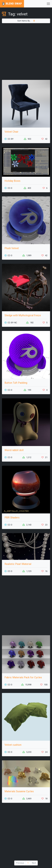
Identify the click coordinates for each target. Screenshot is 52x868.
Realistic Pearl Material (18, 564)
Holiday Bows (12, 181)
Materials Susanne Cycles (19, 791)
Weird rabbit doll (14, 450)
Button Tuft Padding (16, 383)
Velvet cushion (13, 745)
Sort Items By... (26, 21)
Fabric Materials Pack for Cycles (23, 677)
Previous (20, 863)
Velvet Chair (11, 132)
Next (34, 863)
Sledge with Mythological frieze (23, 315)
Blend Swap (12, 4)
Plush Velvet (12, 248)
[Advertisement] (26, 52)
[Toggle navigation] (48, 4)
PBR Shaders (12, 518)
